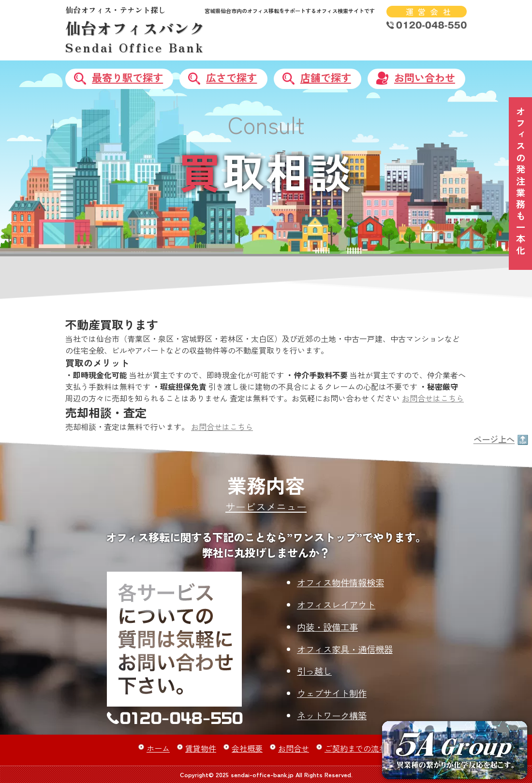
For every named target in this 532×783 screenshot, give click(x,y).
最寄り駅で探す (127, 77)
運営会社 (430, 12)
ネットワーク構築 (332, 715)
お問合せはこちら (433, 398)
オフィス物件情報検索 (340, 582)
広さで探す (231, 77)
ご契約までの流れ (355, 748)
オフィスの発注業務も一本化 (521, 182)
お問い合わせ (425, 77)
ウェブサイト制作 (332, 693)
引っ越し (314, 671)
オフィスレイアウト (336, 605)
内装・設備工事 (327, 627)
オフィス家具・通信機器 (345, 649)
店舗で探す (326, 77)
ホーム (158, 748)
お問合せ (294, 748)
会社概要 (247, 748)
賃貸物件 (201, 748)
